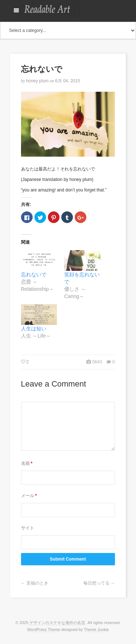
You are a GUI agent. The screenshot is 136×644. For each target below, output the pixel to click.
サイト (28, 528)
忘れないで (34, 274)
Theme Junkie (96, 629)
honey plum (37, 81)
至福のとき (37, 583)
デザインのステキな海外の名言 (57, 623)
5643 (97, 362)
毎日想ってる (96, 583)
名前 (27, 463)
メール (29, 496)
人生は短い (34, 329)
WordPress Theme (44, 629)
